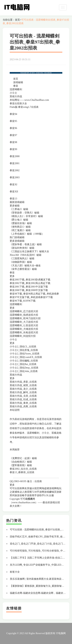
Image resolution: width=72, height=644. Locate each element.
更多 (12, 485)
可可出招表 (16, 488)
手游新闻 (29, 495)
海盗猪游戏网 (49, 488)
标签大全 (15, 572)
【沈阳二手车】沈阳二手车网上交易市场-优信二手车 (39, 558)
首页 (17, 20)
